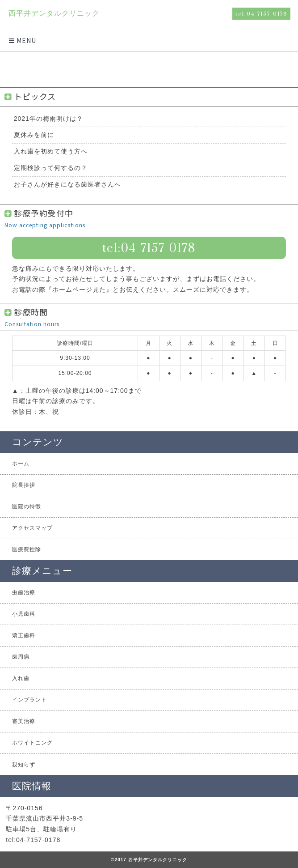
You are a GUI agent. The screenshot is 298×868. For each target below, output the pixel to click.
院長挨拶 (24, 485)
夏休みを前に (34, 135)
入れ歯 (21, 678)
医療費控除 (27, 549)
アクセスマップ (32, 528)
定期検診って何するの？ (51, 168)
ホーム (21, 464)
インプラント (29, 700)
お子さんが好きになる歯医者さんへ (67, 184)
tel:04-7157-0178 (262, 14)
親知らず (24, 765)
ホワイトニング (32, 743)
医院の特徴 (27, 506)
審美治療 (24, 721)
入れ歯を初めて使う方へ (51, 151)
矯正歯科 (24, 635)
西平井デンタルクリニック (54, 13)
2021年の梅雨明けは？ (48, 119)
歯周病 (21, 657)
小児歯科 (24, 614)
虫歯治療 (24, 592)
